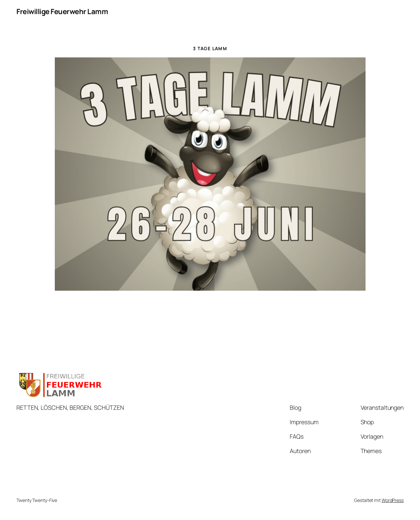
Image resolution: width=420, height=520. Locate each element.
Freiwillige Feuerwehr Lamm (62, 11)
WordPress (393, 500)
